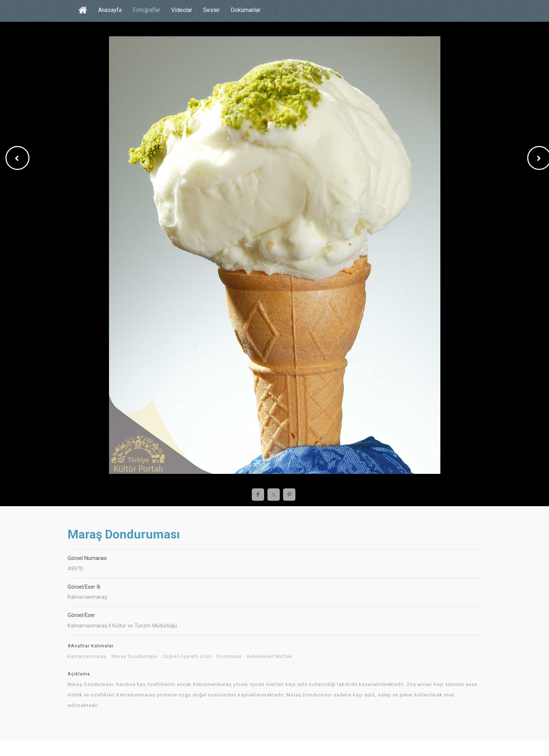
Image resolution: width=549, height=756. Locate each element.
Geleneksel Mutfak (269, 657)
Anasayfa (110, 10)
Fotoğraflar (146, 10)
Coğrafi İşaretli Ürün (187, 657)
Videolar (182, 10)
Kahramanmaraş (87, 657)
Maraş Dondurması (134, 657)
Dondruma (229, 657)
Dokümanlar (246, 10)
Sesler (211, 10)
